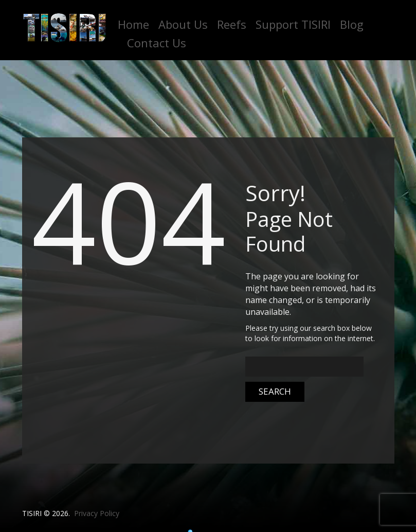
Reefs (232, 24)
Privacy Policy (97, 513)
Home (133, 24)
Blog (352, 24)
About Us (183, 24)
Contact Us (157, 43)
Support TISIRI (293, 24)
